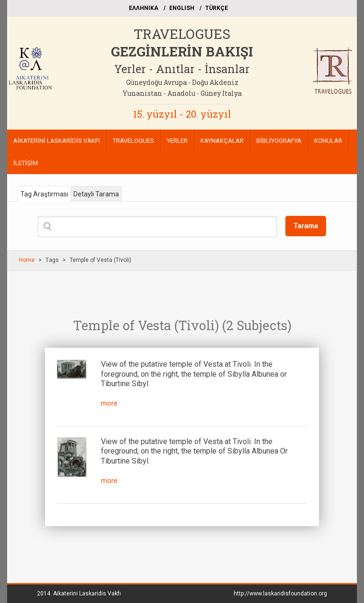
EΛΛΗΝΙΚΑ (144, 8)
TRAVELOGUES (182, 34)
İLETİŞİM (26, 163)
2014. (79, 594)
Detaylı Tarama (96, 194)
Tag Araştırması (44, 194)
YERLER (177, 141)
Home (27, 260)
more (109, 403)
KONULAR (328, 141)
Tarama (306, 226)
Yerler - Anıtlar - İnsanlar (182, 69)
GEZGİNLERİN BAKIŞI (182, 51)
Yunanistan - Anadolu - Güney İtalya (182, 93)
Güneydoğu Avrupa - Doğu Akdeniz (182, 82)
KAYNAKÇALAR (222, 141)
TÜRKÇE (217, 8)
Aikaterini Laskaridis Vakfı (87, 594)
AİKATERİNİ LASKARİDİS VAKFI (57, 141)
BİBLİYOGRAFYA (279, 141)
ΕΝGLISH (182, 8)
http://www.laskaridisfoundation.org (280, 594)
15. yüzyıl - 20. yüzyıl (182, 114)
